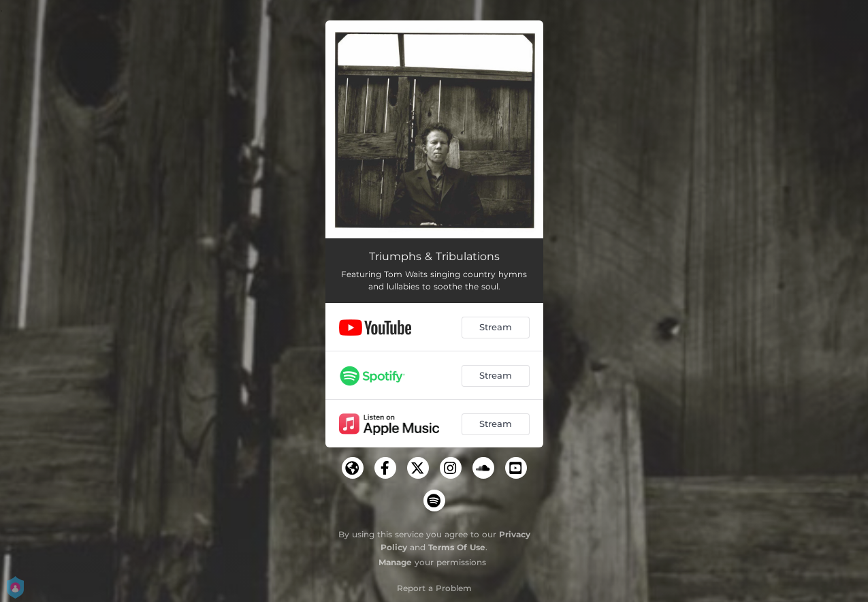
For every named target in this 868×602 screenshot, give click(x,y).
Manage (395, 562)
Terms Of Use (457, 547)
